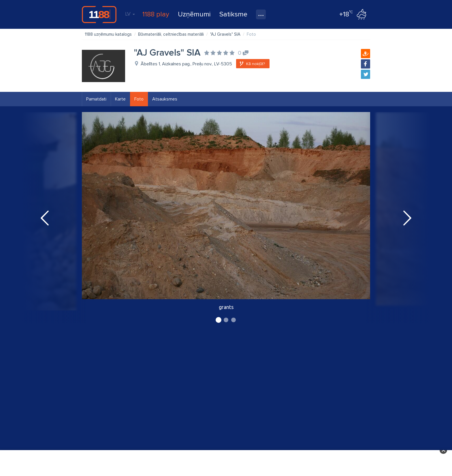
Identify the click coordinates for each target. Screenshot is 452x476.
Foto (139, 99)
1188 (99, 14)
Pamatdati (96, 99)
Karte (120, 99)
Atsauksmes (165, 99)
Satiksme (233, 14)
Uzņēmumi (194, 14)
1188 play (156, 14)
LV (130, 14)
